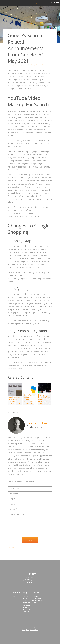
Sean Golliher (13, 65)
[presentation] (22, 531)
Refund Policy (34, 630)
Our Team (37, 602)
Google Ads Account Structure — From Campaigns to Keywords (30, 399)
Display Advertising (27, 605)
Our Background (39, 600)
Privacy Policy (26, 630)
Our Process (38, 599)
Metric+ (19, 3)
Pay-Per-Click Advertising (38, 65)
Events (40, 3)
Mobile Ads (27, 609)
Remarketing (27, 602)
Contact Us (16, 593)
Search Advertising (29, 600)
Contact (46, 3)
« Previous (11, 547)
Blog (35, 3)
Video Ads (26, 611)
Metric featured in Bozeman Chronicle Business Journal (15, 400)
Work (31, 3)
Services (25, 3)
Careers (37, 593)
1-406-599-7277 (54, 3)
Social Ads (26, 608)
